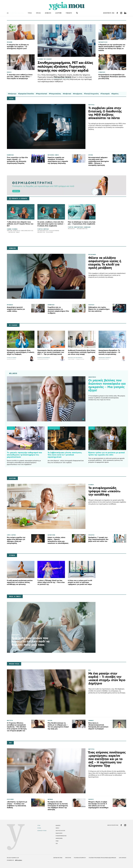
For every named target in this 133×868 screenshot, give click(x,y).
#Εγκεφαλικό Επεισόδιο (26, 94)
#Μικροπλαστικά (41, 94)
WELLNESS (13, 373)
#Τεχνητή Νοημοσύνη (91, 94)
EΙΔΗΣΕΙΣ (58, 825)
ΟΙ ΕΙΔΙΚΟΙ (13, 325)
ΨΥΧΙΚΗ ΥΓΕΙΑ (14, 664)
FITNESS (12, 555)
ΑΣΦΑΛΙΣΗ (48, 13)
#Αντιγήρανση (77, 94)
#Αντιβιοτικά (67, 94)
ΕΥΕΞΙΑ (39, 13)
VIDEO (57, 828)
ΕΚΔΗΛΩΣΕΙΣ (59, 833)
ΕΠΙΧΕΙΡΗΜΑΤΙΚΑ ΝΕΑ (61, 836)
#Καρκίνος (115, 94)
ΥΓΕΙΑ (30, 13)
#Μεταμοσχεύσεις (55, 94)
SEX (10, 743)
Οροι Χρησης (123, 858)
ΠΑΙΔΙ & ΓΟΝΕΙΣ (15, 596)
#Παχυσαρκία (105, 94)
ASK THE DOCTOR (60, 831)
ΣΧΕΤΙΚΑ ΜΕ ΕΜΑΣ (58, 858)
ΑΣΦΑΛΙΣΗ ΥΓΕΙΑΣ (42, 831)
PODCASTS (69, 13)
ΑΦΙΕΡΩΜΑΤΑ (59, 838)
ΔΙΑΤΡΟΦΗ (59, 13)
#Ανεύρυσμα (12, 94)
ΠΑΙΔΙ (57, 841)
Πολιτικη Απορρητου (80, 858)
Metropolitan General (62, 77)
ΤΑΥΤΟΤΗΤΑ (68, 858)
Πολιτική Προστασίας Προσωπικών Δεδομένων (102, 858)
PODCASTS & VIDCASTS (19, 199)
